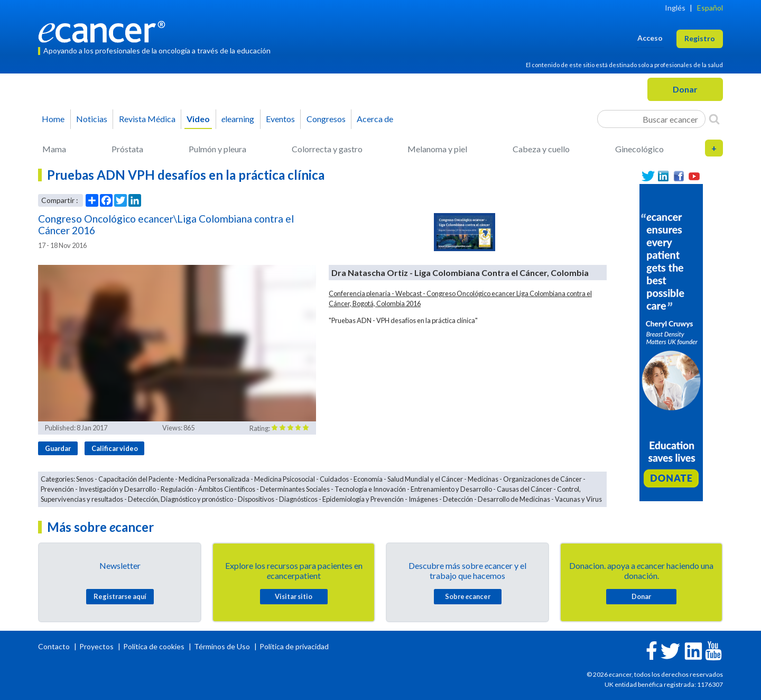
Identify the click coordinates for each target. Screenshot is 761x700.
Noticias (92, 119)
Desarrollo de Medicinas (514, 499)
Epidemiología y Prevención (363, 499)
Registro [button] (700, 38)
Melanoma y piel (437, 149)
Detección (458, 499)
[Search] (714, 119)
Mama (54, 149)
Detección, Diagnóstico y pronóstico (180, 499)
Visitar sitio (294, 596)
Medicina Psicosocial (285, 479)
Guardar (58, 448)
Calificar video (115, 448)
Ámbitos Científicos (227, 489)
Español (710, 8)
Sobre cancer (468, 596)
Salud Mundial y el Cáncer (425, 479)
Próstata (127, 149)
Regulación (177, 489)
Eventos (280, 119)
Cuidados (334, 479)
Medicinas (483, 479)
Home (53, 119)
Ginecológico (639, 149)
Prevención (57, 489)
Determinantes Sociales (295, 489)
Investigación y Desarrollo (117, 489)
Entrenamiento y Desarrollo (451, 489)
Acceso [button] (650, 38)
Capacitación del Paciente (136, 479)
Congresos (326, 119)
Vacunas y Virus (578, 499)
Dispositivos (256, 499)
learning (238, 119)
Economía (368, 479)
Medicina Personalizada (214, 479)
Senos (85, 479)
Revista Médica (147, 119)
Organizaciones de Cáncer (542, 479)
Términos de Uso (222, 646)
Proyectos (97, 646)
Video (198, 119)
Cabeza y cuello (541, 149)
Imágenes (423, 499)
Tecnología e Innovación (370, 489)
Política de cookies (154, 646)
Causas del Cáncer (525, 489)
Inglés (675, 8)
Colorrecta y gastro (327, 149)
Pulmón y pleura (217, 149)
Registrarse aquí (120, 596)
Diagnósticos (298, 499)
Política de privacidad (294, 646)
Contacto (55, 646)
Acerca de (375, 119)
